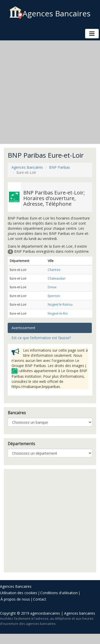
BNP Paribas (59, 167)
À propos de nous (15, 599)
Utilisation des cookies (19, 593)
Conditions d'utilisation (59, 593)
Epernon (54, 296)
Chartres (54, 270)
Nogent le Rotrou (60, 304)
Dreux (52, 287)
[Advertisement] (48, 92)
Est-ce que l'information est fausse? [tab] (41, 338)
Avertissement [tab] (23, 328)
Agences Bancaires (50, 13)
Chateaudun (57, 278)
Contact (40, 599)
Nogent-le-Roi (58, 313)
